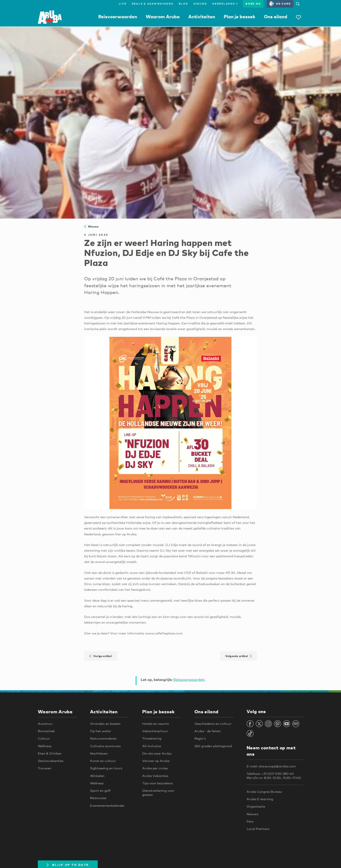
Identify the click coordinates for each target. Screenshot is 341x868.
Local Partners (258, 829)
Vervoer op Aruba (156, 761)
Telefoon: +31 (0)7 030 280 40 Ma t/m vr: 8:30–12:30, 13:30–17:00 (274, 776)
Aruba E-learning (260, 799)
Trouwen (45, 768)
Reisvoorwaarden (118, 17)
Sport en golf (100, 790)
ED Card (280, 4)
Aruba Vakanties (155, 776)
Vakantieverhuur (155, 731)
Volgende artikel (238, 656)
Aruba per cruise (155, 768)
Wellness (45, 746)
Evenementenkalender (107, 805)
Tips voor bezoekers (157, 783)
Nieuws (200, 4)
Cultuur (44, 738)
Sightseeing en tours (106, 768)
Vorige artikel (101, 656)
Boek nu (253, 4)
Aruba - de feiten (208, 731)
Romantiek (46, 731)
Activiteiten (202, 17)
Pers (250, 821)
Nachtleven (99, 753)
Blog (184, 4)
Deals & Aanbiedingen (153, 4)
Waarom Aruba (163, 17)
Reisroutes (98, 798)
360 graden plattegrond (213, 746)
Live (121, 4)
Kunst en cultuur (103, 761)
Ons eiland (276, 17)
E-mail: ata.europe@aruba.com (271, 766)
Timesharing (152, 738)
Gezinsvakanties (51, 761)
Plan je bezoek (240, 17)
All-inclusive (152, 746)
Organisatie (256, 806)
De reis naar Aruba (157, 753)
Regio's (200, 738)
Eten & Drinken (50, 753)
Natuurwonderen (103, 738)
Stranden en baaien (105, 724)
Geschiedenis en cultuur (213, 724)
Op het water (101, 731)
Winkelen (97, 776)
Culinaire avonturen (105, 746)
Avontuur (45, 724)
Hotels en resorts (155, 724)
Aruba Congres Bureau (264, 792)
